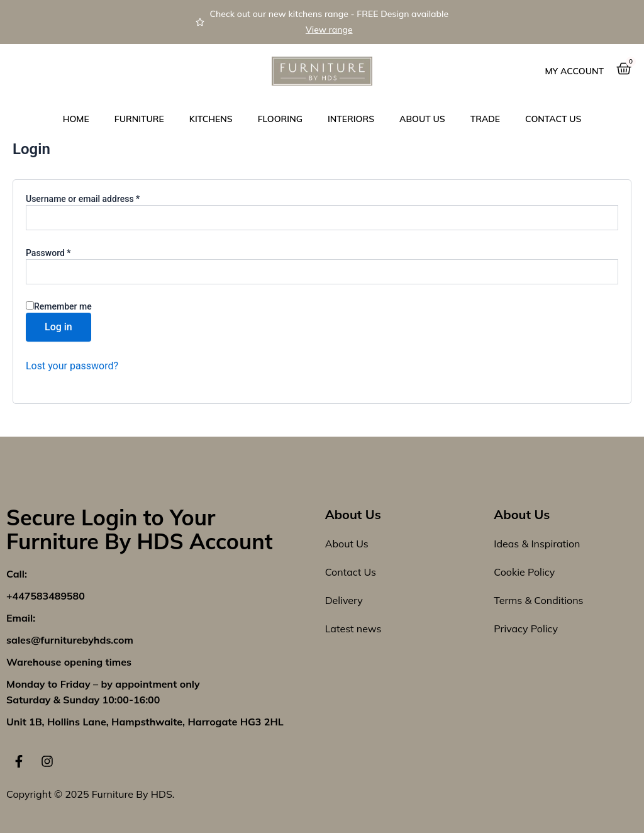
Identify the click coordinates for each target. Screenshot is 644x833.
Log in (58, 327)
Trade (485, 119)
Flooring (280, 119)
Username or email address (100, 198)
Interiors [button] (351, 119)
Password (65, 252)
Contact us (553, 119)
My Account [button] (575, 71)
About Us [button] (422, 119)
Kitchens (211, 119)
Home (76, 119)
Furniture (139, 119)
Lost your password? (72, 366)
